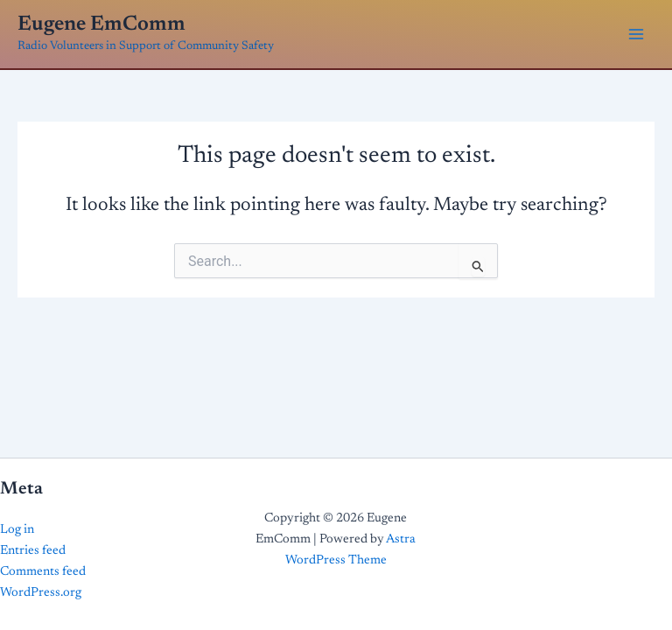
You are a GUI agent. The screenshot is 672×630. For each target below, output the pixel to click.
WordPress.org (41, 593)
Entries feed (33, 551)
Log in (17, 530)
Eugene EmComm (101, 25)
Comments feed (43, 572)
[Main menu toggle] (636, 34)
